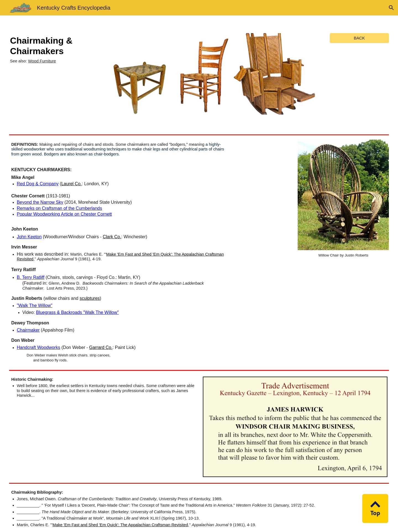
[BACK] (359, 38)
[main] (55, 49)
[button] (391, 8)
